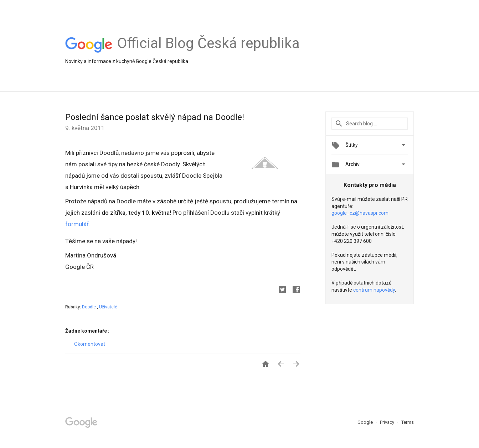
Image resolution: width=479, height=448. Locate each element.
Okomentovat (90, 344)
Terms (408, 422)
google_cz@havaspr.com (360, 213)
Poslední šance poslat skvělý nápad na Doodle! (155, 117)
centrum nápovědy (374, 290)
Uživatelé (108, 307)
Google (366, 422)
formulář (77, 224)
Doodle (89, 307)
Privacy (388, 422)
